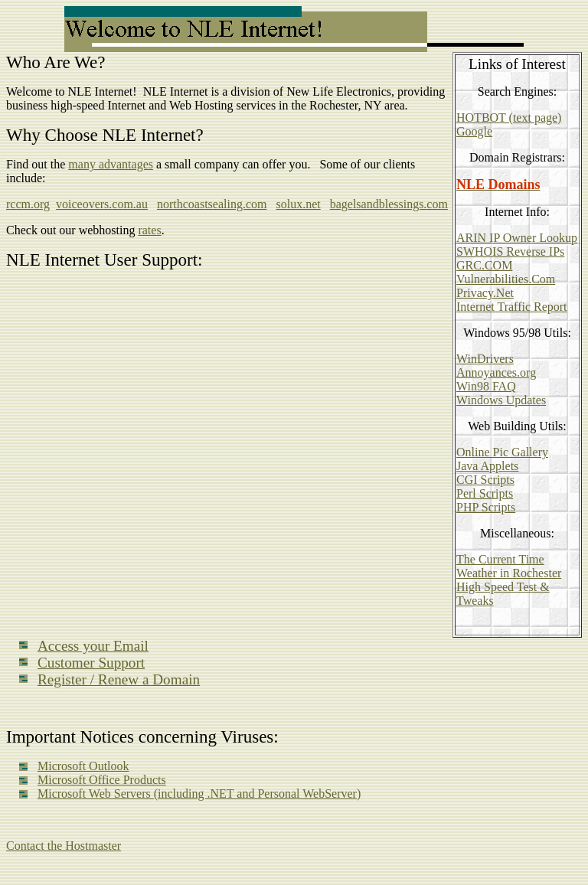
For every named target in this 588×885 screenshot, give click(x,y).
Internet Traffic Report (512, 307)
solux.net (298, 204)
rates (149, 230)
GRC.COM (484, 265)
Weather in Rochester (509, 573)
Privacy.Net (485, 293)
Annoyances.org (496, 372)
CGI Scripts (485, 480)
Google (474, 131)
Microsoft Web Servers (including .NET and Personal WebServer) (199, 794)
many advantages (111, 164)
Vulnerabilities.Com (506, 279)
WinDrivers (485, 359)
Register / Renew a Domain (119, 679)
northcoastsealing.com (212, 204)
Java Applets (487, 466)
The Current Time (500, 559)
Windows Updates (501, 400)
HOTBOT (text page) (509, 118)
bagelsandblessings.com (389, 204)
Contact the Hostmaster (64, 846)
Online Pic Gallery (502, 452)
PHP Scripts (486, 507)
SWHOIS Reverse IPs (510, 251)
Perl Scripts (485, 493)
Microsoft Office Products (102, 780)
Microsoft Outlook (83, 766)
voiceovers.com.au (102, 204)
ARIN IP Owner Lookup (517, 238)
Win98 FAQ (486, 386)
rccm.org (28, 204)
